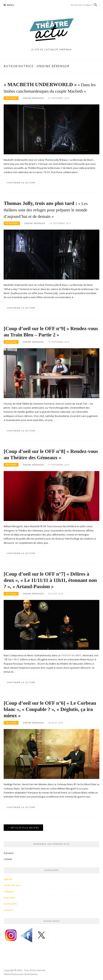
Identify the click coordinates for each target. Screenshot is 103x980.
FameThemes (31, 974)
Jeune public (10, 904)
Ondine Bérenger (33, 98)
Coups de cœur (12, 885)
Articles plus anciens (25, 828)
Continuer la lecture (21, 183)
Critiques (11, 98)
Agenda (8, 879)
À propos (9, 853)
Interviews (12, 223)
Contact (8, 859)
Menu (11, 5)
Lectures (8, 910)
